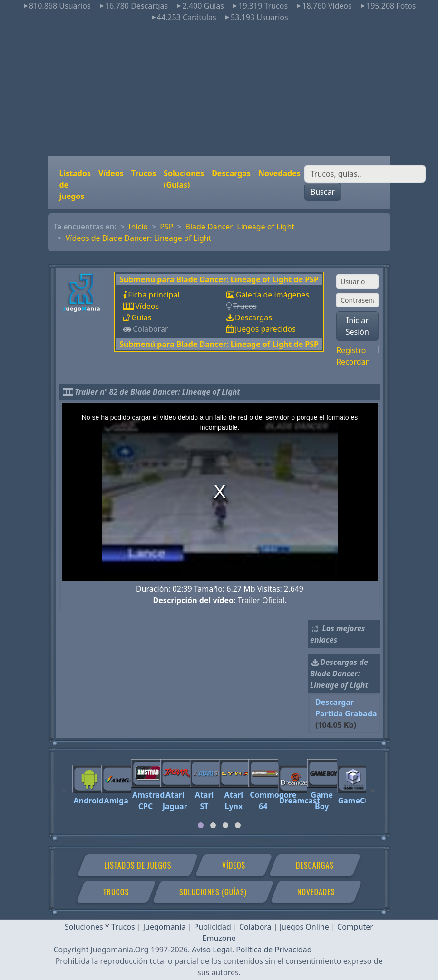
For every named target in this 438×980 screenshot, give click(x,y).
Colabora (255, 927)
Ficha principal (154, 295)
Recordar (352, 362)
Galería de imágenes (273, 295)
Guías (141, 317)
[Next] (373, 786)
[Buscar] (365, 174)
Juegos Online (304, 927)
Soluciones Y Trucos (100, 927)
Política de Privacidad (274, 950)
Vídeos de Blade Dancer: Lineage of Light (139, 238)
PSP (166, 227)
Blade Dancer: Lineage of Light (240, 227)
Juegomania (165, 927)
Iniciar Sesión (357, 326)
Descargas (231, 173)
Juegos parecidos (265, 329)
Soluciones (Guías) (184, 179)
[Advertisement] (219, 89)
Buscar (323, 192)
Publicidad (213, 927)
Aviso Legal (212, 950)
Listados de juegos (75, 185)
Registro (351, 350)
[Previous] (65, 786)
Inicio (138, 227)
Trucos (144, 173)
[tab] (201, 825)
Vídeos (111, 173)
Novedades (279, 173)
